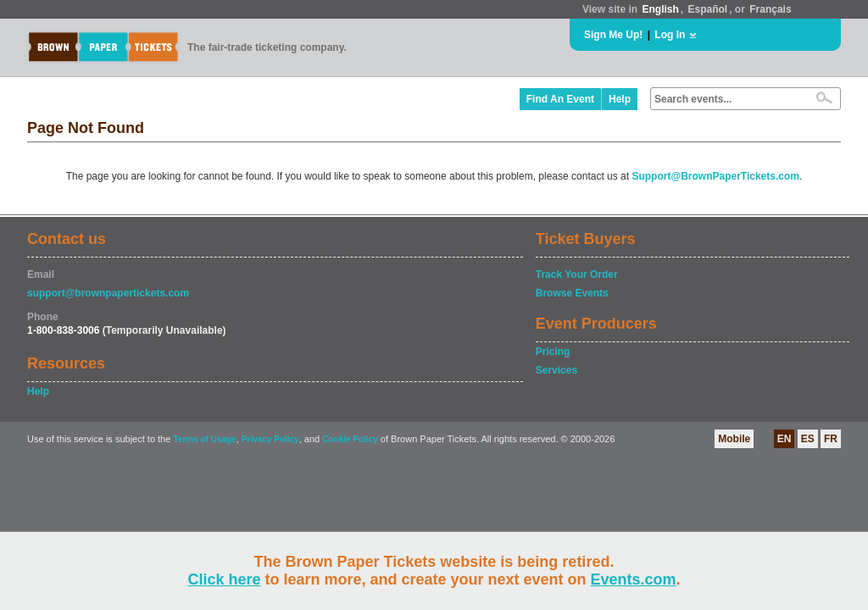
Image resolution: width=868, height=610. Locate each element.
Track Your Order (577, 274)
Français (770, 9)
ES (808, 439)
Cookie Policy (350, 439)
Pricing (553, 352)
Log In (670, 35)
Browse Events (572, 293)
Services (556, 370)
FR (831, 439)
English (660, 9)
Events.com (634, 579)
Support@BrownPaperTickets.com (715, 176)
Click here (224, 579)
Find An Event (560, 99)
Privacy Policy (270, 439)
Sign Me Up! (613, 35)
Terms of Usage (204, 439)
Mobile (734, 439)
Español (708, 9)
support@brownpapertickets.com (108, 293)
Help (620, 99)
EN (785, 439)
